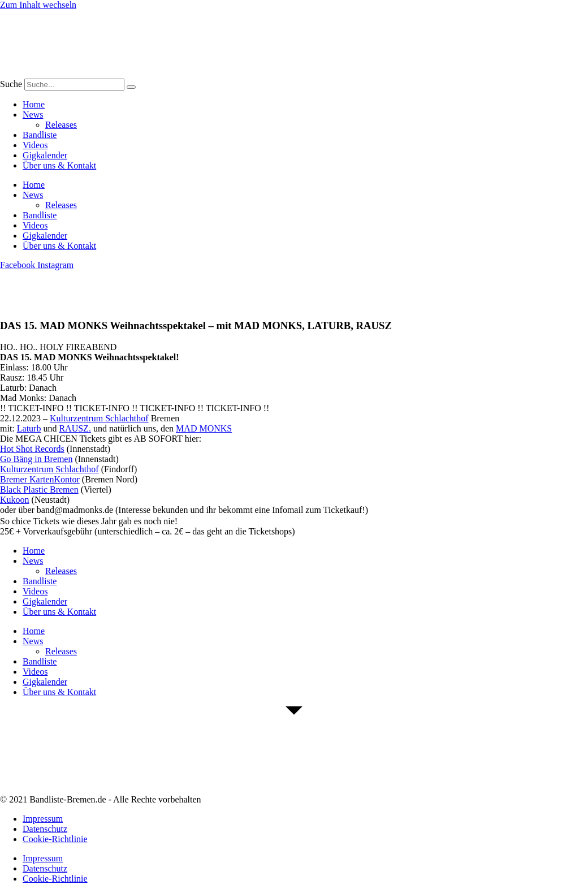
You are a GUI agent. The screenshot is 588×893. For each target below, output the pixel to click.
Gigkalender (45, 155)
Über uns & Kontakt (59, 165)
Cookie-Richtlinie (55, 839)
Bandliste (40, 135)
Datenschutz (45, 829)
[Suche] (131, 87)
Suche (11, 84)
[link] (99, 418)
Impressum (43, 819)
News (33, 115)
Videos (35, 145)
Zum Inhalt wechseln (38, 5)
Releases (61, 125)
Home (34, 104)
